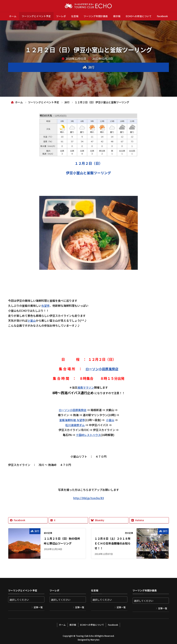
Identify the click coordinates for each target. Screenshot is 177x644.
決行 (91, 67)
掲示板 (117, 16)
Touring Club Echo (85, 635)
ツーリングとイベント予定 (36, 16)
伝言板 (75, 16)
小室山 (32, 320)
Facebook (162, 16)
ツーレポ (61, 16)
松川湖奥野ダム (75, 425)
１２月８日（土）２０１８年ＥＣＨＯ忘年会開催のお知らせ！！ (113, 543)
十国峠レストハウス (88, 435)
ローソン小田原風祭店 (102, 369)
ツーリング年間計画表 (96, 16)
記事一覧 (38, 607)
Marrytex (95, 639)
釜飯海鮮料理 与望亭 (72, 420)
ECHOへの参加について (139, 16)
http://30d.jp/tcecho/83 (89, 498)
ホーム (13, 16)
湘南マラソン (86, 387)
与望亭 (45, 306)
